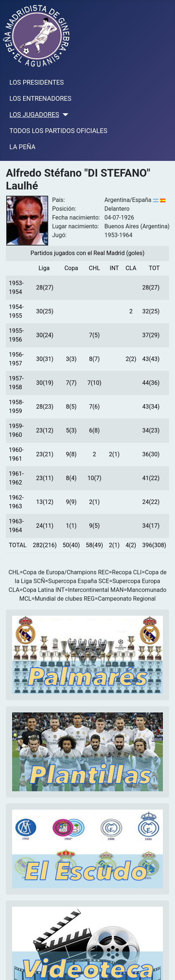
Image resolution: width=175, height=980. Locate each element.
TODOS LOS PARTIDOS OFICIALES (58, 131)
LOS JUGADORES (34, 115)
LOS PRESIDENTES (37, 82)
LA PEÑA (23, 147)
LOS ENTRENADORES (41, 99)
